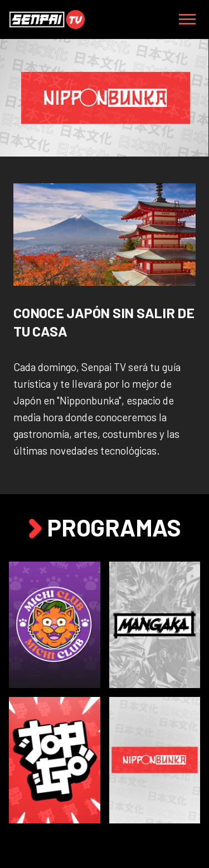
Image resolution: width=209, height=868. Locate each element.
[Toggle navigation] (187, 19)
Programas (104, 527)
